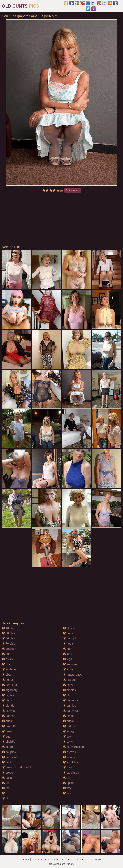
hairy (68, 633)
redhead (70, 726)
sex (67, 737)
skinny (69, 757)
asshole (9, 669)
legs (67, 659)
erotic (7, 773)
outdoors (70, 700)
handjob (70, 638)
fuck (6, 793)
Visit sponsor (73, 190)
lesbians (70, 664)
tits (67, 778)
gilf (6, 798)
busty (7, 731)
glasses (70, 628)
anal (7, 654)
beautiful (9, 685)
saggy (69, 731)
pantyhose (71, 711)
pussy (68, 721)
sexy (68, 742)
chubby (8, 742)
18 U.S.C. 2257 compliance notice (81, 860)
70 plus (8, 644)
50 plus (8, 633)
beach (8, 680)
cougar (8, 747)
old (67, 695)
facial (7, 778)
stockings (71, 773)
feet (6, 788)
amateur (9, 649)
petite (68, 716)
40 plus (8, 628)
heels (68, 644)
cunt (7, 762)
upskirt (69, 783)
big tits (8, 695)
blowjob (9, 711)
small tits (70, 762)
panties (69, 706)
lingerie (69, 669)
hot (67, 649)
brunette (9, 726)
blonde (8, 706)
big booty (10, 690)
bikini (7, 700)
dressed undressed (16, 767)
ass (6, 664)
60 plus (8, 638)
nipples (69, 690)
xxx (67, 793)
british (8, 721)
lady (67, 654)
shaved (69, 752)
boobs (8, 716)
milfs (68, 685)
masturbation (73, 675)
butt (6, 737)
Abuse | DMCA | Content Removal (42, 860)
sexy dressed (73, 747)
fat (5, 783)
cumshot (9, 757)
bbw (6, 675)
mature (69, 680)
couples (9, 752)
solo (67, 767)
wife (67, 788)
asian (7, 659)
